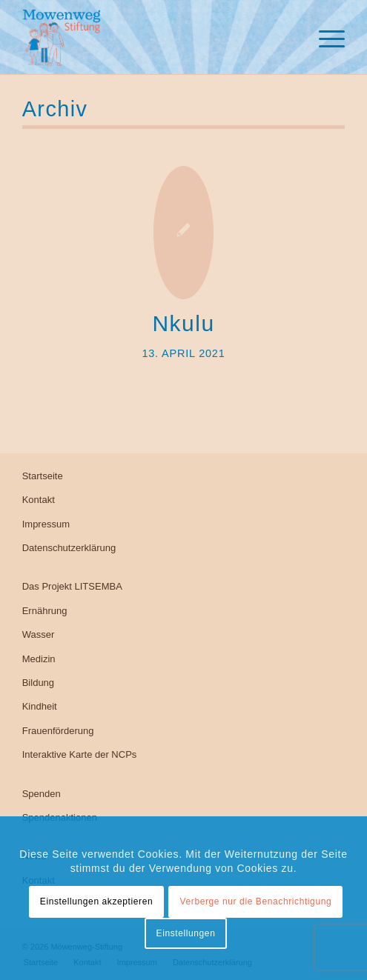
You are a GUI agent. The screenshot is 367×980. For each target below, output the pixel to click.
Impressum (46, 524)
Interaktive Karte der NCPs (80, 754)
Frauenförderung (58, 731)
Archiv (55, 109)
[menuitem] (324, 37)
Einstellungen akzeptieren (96, 901)
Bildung (38, 683)
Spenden (42, 794)
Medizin (39, 659)
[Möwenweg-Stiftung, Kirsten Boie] (151, 37)
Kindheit (40, 706)
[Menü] (324, 37)
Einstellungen (186, 933)
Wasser (39, 634)
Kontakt (39, 500)
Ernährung (45, 611)
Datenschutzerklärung (69, 548)
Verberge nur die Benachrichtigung (256, 901)
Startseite (43, 476)
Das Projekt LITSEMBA (72, 586)
